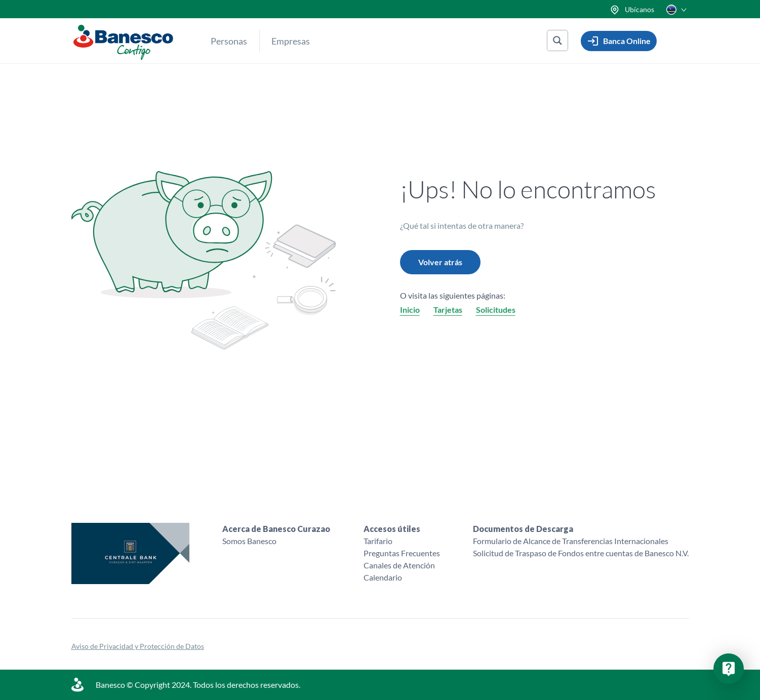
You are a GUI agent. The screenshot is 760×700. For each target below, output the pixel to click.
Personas (229, 41)
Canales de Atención (399, 565)
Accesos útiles (392, 529)
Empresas (291, 41)
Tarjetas (448, 310)
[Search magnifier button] (557, 40)
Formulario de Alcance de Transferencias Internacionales (571, 541)
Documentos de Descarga (523, 529)
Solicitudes (496, 310)
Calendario (383, 577)
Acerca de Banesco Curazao (276, 529)
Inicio (410, 310)
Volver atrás (440, 262)
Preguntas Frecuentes (402, 553)
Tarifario (378, 541)
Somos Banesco (249, 541)
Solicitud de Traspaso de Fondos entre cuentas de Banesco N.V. (581, 553)
